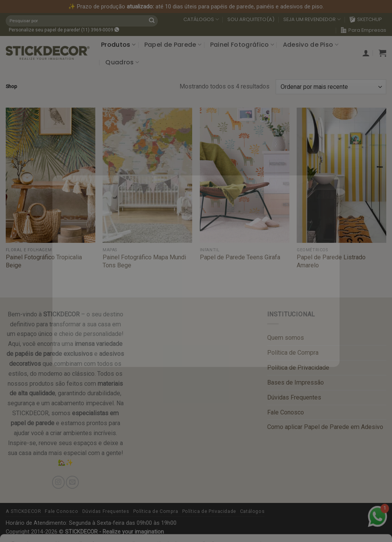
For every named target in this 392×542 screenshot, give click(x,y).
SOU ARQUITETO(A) (251, 19)
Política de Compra (293, 353)
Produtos (118, 45)
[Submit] (152, 21)
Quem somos (286, 338)
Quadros (122, 62)
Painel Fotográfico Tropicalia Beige (44, 261)
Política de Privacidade (298, 368)
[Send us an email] (72, 482)
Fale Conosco (286, 412)
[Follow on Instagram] (58, 482)
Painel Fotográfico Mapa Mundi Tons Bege (144, 261)
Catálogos (252, 511)
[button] (366, 53)
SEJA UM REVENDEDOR (312, 20)
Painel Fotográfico (242, 45)
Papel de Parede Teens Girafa (240, 257)
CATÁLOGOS (201, 20)
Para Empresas (363, 30)
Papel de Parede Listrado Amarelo (331, 261)
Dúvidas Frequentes (294, 397)
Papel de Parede (173, 45)
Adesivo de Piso (311, 45)
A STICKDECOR (23, 511)
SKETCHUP (366, 19)
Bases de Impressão (296, 382)
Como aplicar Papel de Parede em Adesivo (325, 427)
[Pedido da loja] (331, 87)
